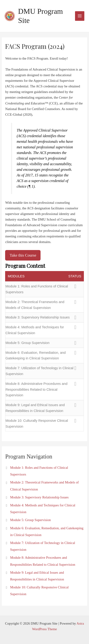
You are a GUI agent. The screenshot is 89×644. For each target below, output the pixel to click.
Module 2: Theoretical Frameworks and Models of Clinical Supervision (35, 305)
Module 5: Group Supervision (27, 343)
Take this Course (23, 255)
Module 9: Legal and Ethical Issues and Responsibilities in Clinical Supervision (35, 408)
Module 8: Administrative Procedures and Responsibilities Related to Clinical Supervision (36, 390)
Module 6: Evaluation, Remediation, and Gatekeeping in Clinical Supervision (36, 356)
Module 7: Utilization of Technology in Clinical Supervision (39, 371)
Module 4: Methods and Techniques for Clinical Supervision (35, 330)
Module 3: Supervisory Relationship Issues (38, 317)
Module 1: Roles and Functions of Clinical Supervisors (37, 289)
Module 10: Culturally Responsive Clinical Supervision (37, 424)
